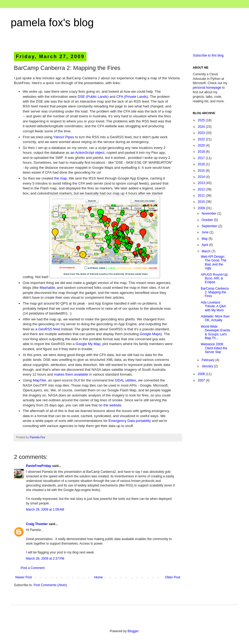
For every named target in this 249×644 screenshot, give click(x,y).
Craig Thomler (37, 524)
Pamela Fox (37, 437)
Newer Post (24, 577)
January (208, 366)
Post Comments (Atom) (50, 585)
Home (99, 577)
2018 (202, 152)
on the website (110, 405)
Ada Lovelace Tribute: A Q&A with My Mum (213, 306)
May (205, 239)
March (207, 251)
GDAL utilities (125, 380)
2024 (202, 127)
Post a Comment (33, 568)
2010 (202, 202)
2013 (202, 183)
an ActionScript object (87, 153)
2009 (202, 208)
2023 (202, 133)
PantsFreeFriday (39, 466)
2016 (202, 164)
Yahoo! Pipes (64, 137)
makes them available (71, 374)
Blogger (133, 631)
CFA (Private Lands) (132, 97)
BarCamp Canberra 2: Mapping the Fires (215, 292)
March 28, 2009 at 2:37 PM (45, 559)
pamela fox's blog (52, 23)
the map (61, 178)
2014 (202, 177)
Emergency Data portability (130, 421)
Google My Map (88, 344)
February (208, 360)
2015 (202, 171)
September (210, 226)
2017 (202, 158)
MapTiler (39, 380)
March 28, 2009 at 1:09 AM (45, 510)
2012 (202, 189)
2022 (202, 139)
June (205, 232)
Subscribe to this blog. (209, 55)
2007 (202, 380)
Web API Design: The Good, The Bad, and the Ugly (214, 262)
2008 (202, 374)
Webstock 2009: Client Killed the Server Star (214, 348)
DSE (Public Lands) (93, 97)
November (210, 214)
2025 (202, 120)
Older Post (173, 577)
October (208, 220)
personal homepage (207, 88)
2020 (202, 145)
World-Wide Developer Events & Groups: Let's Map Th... (216, 332)
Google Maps (150, 334)
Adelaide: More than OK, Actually (215, 318)
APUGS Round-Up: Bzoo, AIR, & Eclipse (215, 278)
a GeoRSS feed (48, 329)
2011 (202, 196)
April (205, 245)
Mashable (47, 288)
